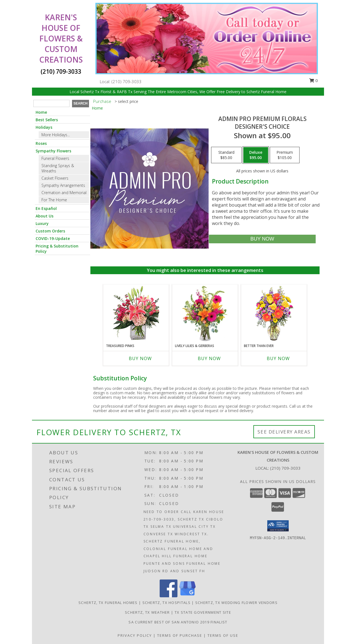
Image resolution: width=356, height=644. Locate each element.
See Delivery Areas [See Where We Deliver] (284, 432)
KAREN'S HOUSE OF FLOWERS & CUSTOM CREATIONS (61, 38)
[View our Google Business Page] (187, 596)
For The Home (54, 200)
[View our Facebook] (169, 596)
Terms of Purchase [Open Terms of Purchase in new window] (180, 635)
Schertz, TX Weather (147, 612)
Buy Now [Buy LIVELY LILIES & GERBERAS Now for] (209, 358)
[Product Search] (51, 103)
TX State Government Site (203, 612)
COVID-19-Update (53, 238)
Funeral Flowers (55, 158)
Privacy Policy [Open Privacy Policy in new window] (135, 635)
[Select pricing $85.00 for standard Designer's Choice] (226, 155)
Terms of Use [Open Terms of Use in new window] (223, 635)
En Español (46, 208)
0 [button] (313, 80)
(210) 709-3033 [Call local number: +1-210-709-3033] (127, 81)
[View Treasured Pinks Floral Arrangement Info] (136, 314)
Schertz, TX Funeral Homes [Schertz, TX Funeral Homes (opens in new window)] (108, 603)
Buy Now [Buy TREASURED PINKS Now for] (140, 358)
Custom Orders (50, 231)
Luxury (42, 223)
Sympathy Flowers (53, 151)
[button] (278, 526)
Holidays (44, 127)
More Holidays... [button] (56, 135)
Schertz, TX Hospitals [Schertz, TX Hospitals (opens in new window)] (166, 603)
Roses (41, 143)
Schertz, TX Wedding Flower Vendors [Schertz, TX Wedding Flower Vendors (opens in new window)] (236, 603)
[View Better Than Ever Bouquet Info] (274, 314)
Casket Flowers (55, 178)
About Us (44, 216)
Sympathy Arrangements (63, 185)
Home (41, 112)
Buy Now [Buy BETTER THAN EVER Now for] (278, 358)
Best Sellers (47, 120)
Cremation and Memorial (64, 193)
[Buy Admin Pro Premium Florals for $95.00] (262, 239)
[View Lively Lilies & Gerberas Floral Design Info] (205, 314)
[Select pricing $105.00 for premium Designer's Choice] (285, 155)
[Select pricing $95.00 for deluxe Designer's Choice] (256, 155)
